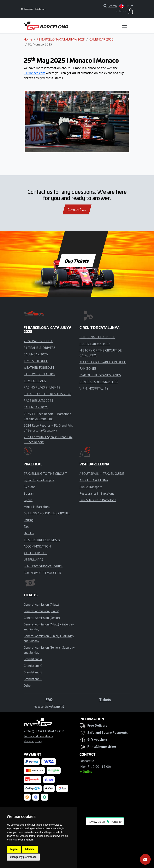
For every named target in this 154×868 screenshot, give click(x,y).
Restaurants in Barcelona (97, 493)
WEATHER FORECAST (39, 367)
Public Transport (91, 487)
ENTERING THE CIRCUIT (97, 337)
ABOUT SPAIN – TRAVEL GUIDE (102, 473)
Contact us (77, 209)
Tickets (105, 699)
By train (29, 493)
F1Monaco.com (34, 73)
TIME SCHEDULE (36, 361)
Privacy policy (33, 741)
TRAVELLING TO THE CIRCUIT (45, 473)
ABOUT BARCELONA (94, 480)
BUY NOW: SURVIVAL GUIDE (43, 566)
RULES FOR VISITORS (95, 344)
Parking (29, 520)
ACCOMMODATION (37, 546)
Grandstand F (33, 679)
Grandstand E (33, 672)
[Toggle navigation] (125, 26)
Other (28, 685)
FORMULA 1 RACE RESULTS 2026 (47, 394)
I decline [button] (30, 849)
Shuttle (29, 533)
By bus (28, 500)
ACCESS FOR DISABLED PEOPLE (103, 362)
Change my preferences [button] (23, 857)
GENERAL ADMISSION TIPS (99, 382)
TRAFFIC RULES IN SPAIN (42, 540)
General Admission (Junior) (41, 611)
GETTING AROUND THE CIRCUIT (47, 513)
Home (28, 39)
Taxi (26, 526)
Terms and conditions (38, 736)
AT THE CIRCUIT (35, 553)
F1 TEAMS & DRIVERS (40, 348)
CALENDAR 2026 (36, 354)
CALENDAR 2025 (102, 39)
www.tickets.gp (49, 706)
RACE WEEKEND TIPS (39, 374)
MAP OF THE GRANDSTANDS (100, 375)
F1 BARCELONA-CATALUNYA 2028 (61, 39)
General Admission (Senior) (42, 618)
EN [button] (125, 6)
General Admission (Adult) (41, 604)
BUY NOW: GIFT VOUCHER (42, 573)
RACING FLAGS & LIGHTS (42, 387)
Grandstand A (33, 659)
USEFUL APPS (33, 560)
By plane (29, 487)
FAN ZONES (88, 368)
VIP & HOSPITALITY (94, 388)
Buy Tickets (77, 261)
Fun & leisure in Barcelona (98, 500)
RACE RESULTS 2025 (38, 401)
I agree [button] (14, 849)
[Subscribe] (145, 859)
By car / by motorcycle (39, 480)
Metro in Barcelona (37, 507)
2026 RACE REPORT (38, 341)
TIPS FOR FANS (35, 381)
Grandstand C (33, 666)
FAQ (49, 699)
